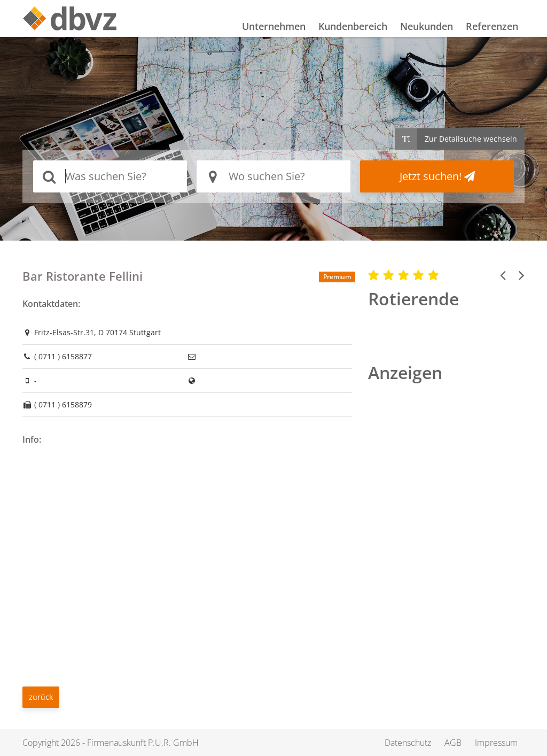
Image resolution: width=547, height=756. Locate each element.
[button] (503, 275)
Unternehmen (274, 26)
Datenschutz (409, 743)
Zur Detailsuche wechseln (471, 139)
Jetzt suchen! (437, 176)
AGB (454, 743)
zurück (41, 697)
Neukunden (427, 26)
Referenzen (492, 26)
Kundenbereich (353, 26)
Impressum (497, 743)
